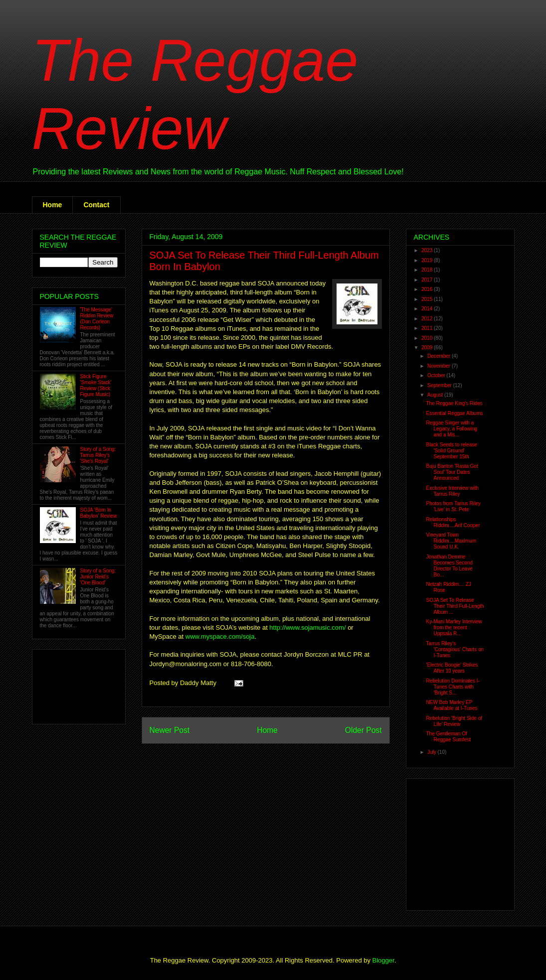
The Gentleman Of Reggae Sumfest (449, 737)
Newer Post (170, 730)
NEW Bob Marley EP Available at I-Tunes (452, 705)
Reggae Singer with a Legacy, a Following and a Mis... (452, 429)
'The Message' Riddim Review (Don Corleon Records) (97, 319)
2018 (428, 270)
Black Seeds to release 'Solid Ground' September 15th (452, 451)
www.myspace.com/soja (220, 636)
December (440, 356)
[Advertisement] (71, 684)
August (436, 395)
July (433, 752)
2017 (428, 280)
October (437, 375)
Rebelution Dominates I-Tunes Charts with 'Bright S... (453, 687)
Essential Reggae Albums (455, 413)
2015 (428, 299)
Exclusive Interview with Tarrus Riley (453, 491)
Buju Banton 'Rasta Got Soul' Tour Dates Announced (452, 472)
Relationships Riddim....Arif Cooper (453, 522)
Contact (96, 205)
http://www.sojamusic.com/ (307, 628)
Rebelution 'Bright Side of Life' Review (455, 721)
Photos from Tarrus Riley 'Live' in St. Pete (454, 506)
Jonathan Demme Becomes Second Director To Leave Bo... (450, 566)
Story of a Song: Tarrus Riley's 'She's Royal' (98, 455)
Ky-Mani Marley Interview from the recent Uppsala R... (454, 628)
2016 (428, 289)
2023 (428, 250)
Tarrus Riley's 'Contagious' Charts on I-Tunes (455, 649)
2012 (428, 319)
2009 (428, 348)
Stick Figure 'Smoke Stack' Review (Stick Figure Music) (96, 385)
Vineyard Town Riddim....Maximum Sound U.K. (452, 541)
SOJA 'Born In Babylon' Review (99, 513)
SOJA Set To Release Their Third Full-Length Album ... (455, 606)
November (440, 366)
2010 (428, 338)
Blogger (383, 960)
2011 (428, 328)
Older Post (364, 730)
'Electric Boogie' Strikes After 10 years (452, 668)
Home (53, 205)
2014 (428, 309)
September (440, 385)
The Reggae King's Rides (455, 403)
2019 (428, 260)
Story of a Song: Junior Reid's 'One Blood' (98, 577)
